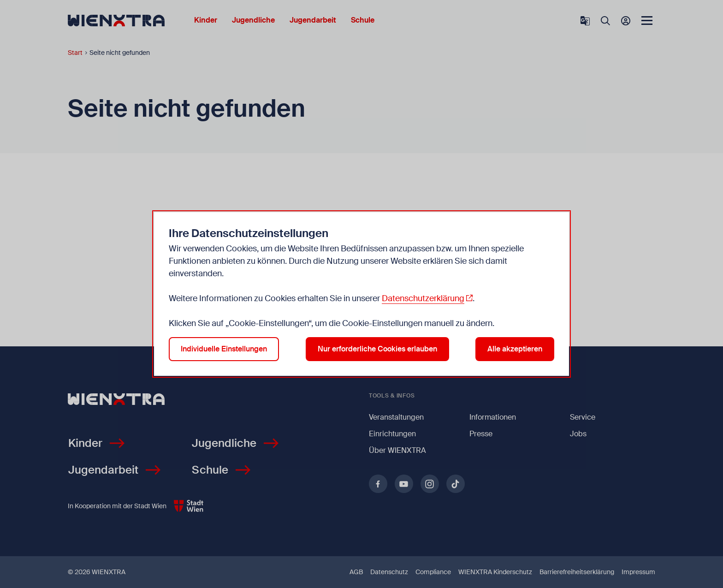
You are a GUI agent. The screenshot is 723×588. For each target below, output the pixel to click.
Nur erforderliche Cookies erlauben (377, 349)
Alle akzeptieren (515, 349)
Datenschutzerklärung (423, 298)
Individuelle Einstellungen (224, 349)
